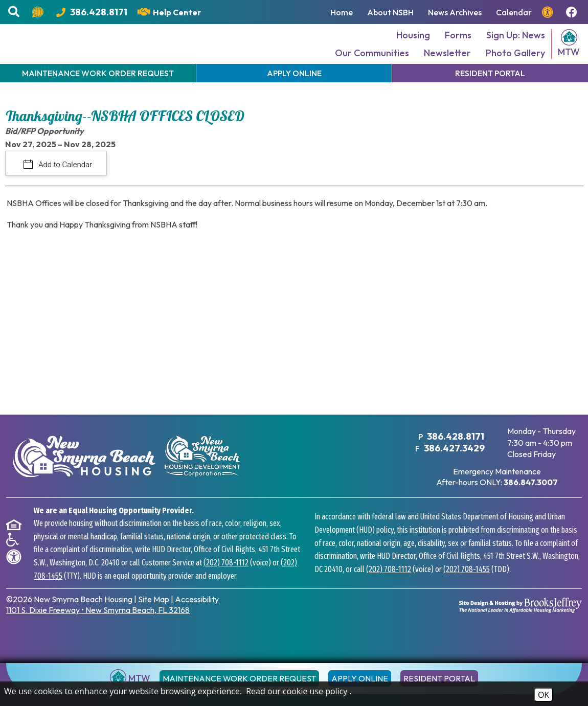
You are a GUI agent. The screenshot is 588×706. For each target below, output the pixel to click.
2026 (22, 613)
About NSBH (390, 12)
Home (342, 12)
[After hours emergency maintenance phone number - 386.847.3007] (530, 496)
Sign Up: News (516, 43)
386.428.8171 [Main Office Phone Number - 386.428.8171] (454, 451)
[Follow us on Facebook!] (573, 12)
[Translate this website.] (39, 12)
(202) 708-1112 (226, 576)
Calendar (514, 12)
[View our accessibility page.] (549, 12)
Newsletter (447, 61)
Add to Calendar (65, 180)
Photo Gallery (515, 61)
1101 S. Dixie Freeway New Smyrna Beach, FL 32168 (98, 624)
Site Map (154, 613)
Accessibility (197, 613)
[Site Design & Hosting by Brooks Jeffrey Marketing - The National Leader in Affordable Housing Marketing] (521, 619)
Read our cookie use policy (297, 691)
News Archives (455, 12)
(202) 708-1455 (467, 583)
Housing (413, 43)
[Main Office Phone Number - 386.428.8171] (92, 12)
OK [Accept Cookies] (544, 695)
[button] (15, 12)
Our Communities (372, 61)
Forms (458, 43)
